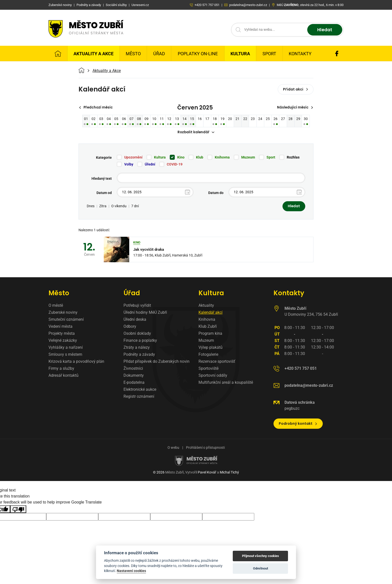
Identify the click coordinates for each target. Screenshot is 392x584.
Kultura (240, 54)
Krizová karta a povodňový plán (76, 362)
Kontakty (300, 54)
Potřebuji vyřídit (137, 306)
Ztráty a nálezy (137, 348)
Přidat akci (296, 89)
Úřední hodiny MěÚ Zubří (145, 313)
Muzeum (248, 157)
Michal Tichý (229, 473)
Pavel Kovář (207, 473)
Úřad (159, 54)
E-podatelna (134, 383)
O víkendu (119, 206)
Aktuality (206, 306)
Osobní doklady (137, 334)
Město (133, 54)
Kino (181, 157)
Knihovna (222, 157)
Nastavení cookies (131, 571)
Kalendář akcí (210, 313)
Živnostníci (133, 369)
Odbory (130, 327)
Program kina (210, 334)
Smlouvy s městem (65, 355)
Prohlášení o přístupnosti (205, 448)
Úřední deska (135, 320)
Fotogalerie (208, 355)
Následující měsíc (295, 107)
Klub (200, 157)
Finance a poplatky (140, 341)
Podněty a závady (139, 355)
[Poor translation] (18, 510)
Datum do (216, 193)
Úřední (150, 164)
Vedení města (60, 327)
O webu (173, 448)
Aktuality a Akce (93, 54)
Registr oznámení (139, 397)
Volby (129, 164)
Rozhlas (293, 157)
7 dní (135, 206)
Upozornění (133, 157)
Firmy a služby (61, 369)
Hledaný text (102, 179)
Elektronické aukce (140, 390)
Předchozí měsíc (97, 107)
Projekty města (62, 334)
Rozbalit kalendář (196, 132)
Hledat (324, 30)
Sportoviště (208, 369)
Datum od (104, 193)
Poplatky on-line (198, 54)
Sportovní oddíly (213, 376)
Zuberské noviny (63, 313)
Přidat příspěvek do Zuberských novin (156, 362)
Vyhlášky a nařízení (66, 348)
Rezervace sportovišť (217, 362)
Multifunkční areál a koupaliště (226, 383)
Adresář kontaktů (63, 376)
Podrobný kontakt (298, 424)
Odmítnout (260, 568)
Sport (269, 54)
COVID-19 (175, 164)
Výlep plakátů (210, 348)
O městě (56, 306)
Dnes (91, 206)
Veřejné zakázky (63, 341)
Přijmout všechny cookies (260, 556)
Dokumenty (134, 376)
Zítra (103, 206)
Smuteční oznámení (66, 320)
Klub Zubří (208, 327)
